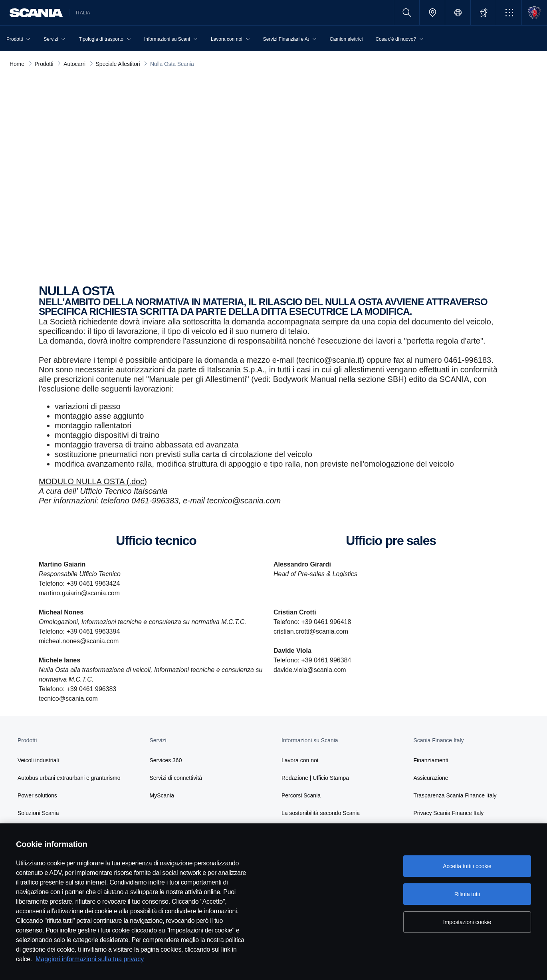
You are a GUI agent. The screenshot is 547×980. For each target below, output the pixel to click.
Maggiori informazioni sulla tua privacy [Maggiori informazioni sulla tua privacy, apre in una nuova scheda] (90, 959)
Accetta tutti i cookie (467, 866)
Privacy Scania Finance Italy (449, 813)
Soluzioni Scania (38, 813)
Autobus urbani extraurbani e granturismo (69, 778)
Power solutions (37, 795)
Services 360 (166, 760)
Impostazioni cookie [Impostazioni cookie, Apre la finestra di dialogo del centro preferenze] (467, 922)
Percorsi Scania (301, 795)
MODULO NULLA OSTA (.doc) (93, 481)
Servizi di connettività (176, 778)
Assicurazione (431, 778)
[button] (509, 13)
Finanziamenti (431, 760)
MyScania (162, 795)
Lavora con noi (300, 760)
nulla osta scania (143, 222)
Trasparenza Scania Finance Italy (455, 795)
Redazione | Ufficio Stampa (315, 778)
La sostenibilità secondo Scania (321, 813)
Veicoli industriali (38, 760)
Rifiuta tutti (467, 894)
